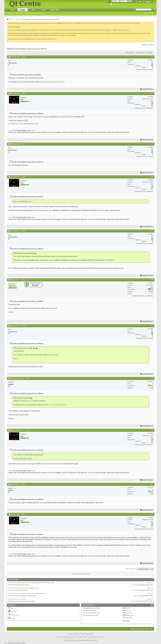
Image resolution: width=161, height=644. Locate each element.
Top (152, 569)
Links (43, 10)
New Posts (11, 13)
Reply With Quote (147, 89)
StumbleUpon (15, 615)
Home (12, 10)
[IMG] (124, 613)
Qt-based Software (26, 19)
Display (149, 53)
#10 (152, 484)
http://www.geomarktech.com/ (54, 82)
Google (13, 618)
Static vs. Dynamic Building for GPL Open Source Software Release (27, 594)
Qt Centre (11, 30)
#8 (152, 378)
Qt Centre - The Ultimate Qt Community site (85, 640)
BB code (125, 608)
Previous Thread (76, 574)
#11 (152, 514)
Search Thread (140, 53)
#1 (152, 57)
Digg (12, 608)
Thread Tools (129, 53)
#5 (152, 231)
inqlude (54, 308)
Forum (23, 10)
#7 (152, 325)
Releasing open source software (17, 599)
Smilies (124, 610)
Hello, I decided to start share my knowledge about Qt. (24, 588)
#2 (152, 93)
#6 (152, 280)
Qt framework (49, 30)
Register (148, 2)
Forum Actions (29, 13)
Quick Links (39, 13)
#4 (152, 177)
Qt (17, 19)
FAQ (16, 13)
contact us (54, 39)
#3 (152, 144)
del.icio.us (14, 612)
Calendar (21, 13)
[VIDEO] (125, 615)
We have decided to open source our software (30, 49)
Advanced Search (149, 13)
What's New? (55, 10)
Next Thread (86, 574)
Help (140, 2)
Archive (147, 629)
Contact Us (134, 629)
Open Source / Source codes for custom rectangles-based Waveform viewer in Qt (31, 583)
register (115, 30)
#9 (152, 430)
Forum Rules (126, 621)
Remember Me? (115, 4)
